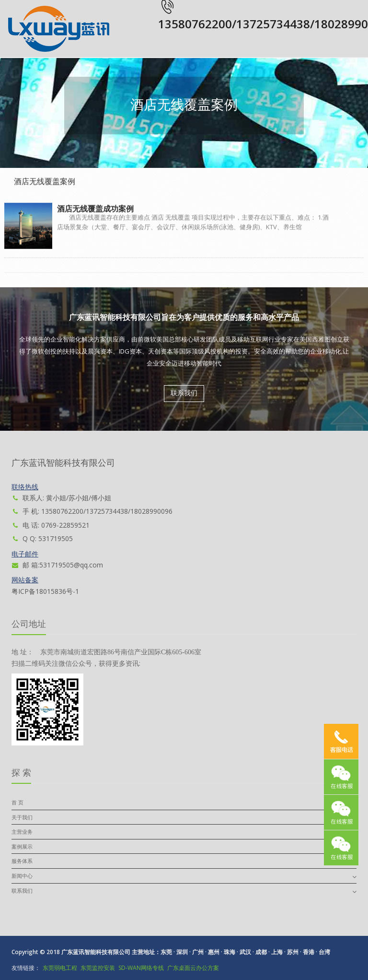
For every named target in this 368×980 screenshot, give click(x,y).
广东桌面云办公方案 (193, 968)
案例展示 (22, 846)
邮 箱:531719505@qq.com (57, 565)
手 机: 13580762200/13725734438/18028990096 (92, 511)
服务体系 (22, 861)
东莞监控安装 (98, 968)
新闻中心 (22, 876)
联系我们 (184, 393)
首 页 (17, 802)
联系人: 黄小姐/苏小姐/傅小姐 (61, 498)
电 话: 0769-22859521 (51, 525)
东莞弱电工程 (60, 968)
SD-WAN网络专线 (141, 968)
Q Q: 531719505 (42, 538)
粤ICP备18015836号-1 (45, 591)
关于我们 (22, 817)
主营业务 (22, 832)
